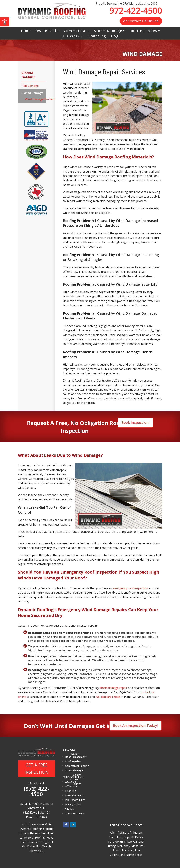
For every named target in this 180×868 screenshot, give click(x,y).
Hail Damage (30, 86)
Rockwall (127, 850)
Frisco (128, 842)
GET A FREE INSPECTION (36, 768)
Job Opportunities (75, 800)
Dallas (139, 837)
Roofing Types (143, 31)
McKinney (124, 846)
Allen (113, 833)
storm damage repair (113, 688)
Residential (46, 31)
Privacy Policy (73, 804)
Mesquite (137, 846)
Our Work (71, 37)
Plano (117, 850)
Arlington (136, 833)
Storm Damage (108, 31)
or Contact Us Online (141, 21)
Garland (138, 842)
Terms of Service (75, 813)
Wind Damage (33, 93)
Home (25, 31)
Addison (123, 833)
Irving (112, 846)
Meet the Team (74, 795)
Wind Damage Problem (34, 99)
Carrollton (116, 837)
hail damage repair (108, 697)
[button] (5, 22)
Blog (114, 37)
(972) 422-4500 (36, 791)
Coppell (129, 837)
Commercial (75, 31)
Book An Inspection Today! (135, 725)
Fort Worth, (116, 842)
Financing (97, 37)
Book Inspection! (135, 423)
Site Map (70, 809)
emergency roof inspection (130, 588)
